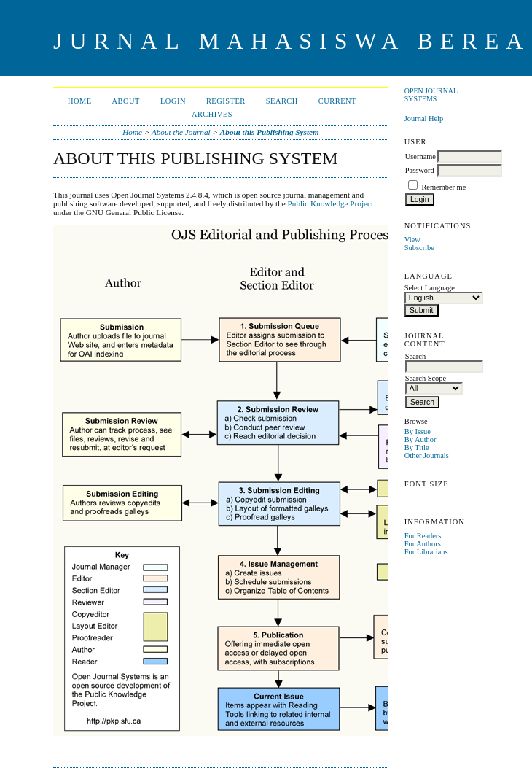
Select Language (430, 288)
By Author (420, 439)
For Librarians (426, 552)
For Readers (423, 536)
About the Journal (181, 132)
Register (226, 101)
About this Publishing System (270, 132)
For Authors (423, 544)
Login (173, 101)
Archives (212, 114)
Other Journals (427, 455)
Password (420, 170)
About (126, 101)
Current (337, 101)
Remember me (443, 187)
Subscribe (419, 248)
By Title (417, 447)
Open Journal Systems (431, 95)
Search (282, 101)
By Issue (418, 431)
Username (420, 156)
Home (80, 101)
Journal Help (424, 119)
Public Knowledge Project (330, 203)
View (412, 240)
